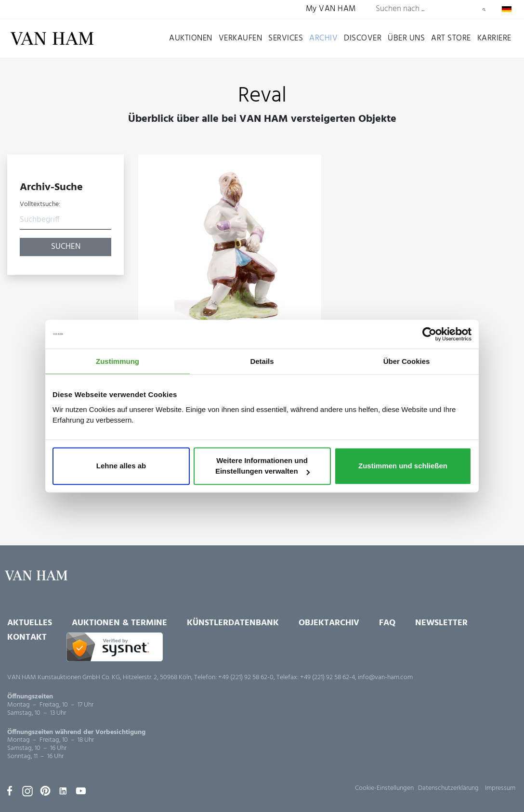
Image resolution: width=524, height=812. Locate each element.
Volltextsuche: (40, 205)
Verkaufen (241, 38)
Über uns (406, 38)
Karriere (494, 38)
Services (286, 38)
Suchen (484, 10)
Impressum (500, 788)
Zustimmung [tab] (118, 361)
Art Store (451, 38)
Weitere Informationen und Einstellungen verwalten (262, 466)
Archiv (323, 38)
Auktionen (191, 38)
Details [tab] (262, 361)
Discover (363, 38)
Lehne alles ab (121, 466)
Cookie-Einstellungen (384, 788)
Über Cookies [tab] (407, 361)
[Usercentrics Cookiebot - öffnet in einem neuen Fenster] (429, 334)
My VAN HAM (331, 9)
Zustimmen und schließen (403, 466)
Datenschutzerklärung (448, 788)
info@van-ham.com (385, 677)
